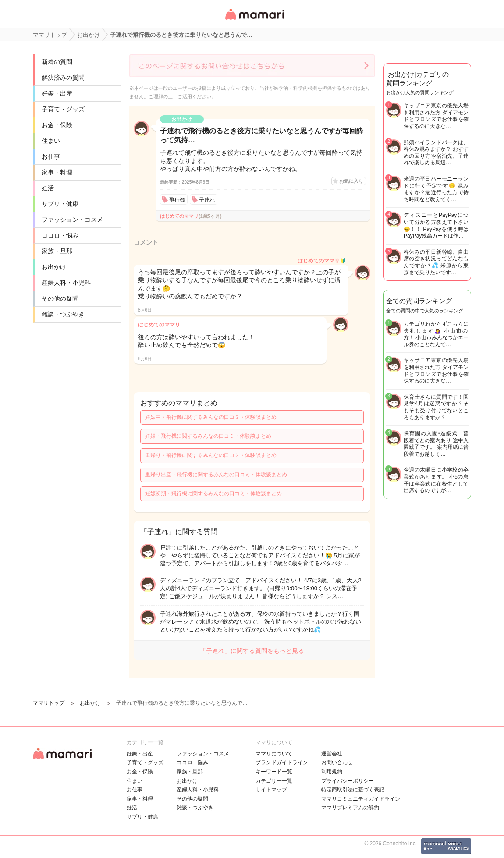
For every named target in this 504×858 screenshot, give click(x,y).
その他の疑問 (60, 298)
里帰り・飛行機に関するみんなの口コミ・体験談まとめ (211, 455)
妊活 (48, 188)
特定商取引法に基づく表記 (353, 790)
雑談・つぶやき (63, 314)
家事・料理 (57, 172)
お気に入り (351, 181)
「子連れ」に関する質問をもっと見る (252, 651)
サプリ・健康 (60, 204)
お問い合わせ (337, 762)
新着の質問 (57, 62)
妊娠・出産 (57, 93)
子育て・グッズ (63, 109)
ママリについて (274, 754)
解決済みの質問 (63, 78)
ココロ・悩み (60, 235)
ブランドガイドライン (282, 762)
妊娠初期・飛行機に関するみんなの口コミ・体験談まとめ (213, 493)
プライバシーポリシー (348, 781)
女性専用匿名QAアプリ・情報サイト (254, 20)
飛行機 (177, 200)
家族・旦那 (57, 251)
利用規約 (332, 772)
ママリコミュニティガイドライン (361, 799)
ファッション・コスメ (72, 220)
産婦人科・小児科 (66, 283)
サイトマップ (271, 790)
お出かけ (54, 267)
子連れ (207, 200)
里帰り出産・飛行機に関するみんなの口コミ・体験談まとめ (216, 475)
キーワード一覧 (274, 772)
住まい (51, 141)
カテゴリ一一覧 (274, 781)
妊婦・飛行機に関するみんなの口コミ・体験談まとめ (208, 436)
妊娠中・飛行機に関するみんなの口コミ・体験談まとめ (211, 417)
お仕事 (51, 156)
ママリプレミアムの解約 (350, 808)
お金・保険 (57, 125)
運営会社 (332, 754)
